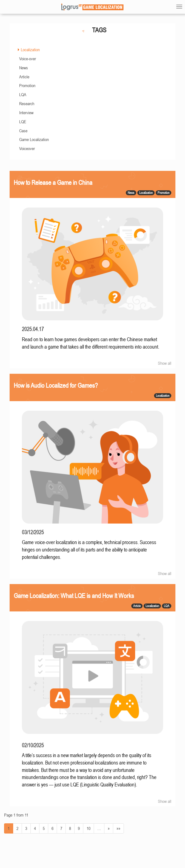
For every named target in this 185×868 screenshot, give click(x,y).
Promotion (27, 85)
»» (118, 828)
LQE (23, 122)
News (24, 68)
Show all (165, 363)
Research (27, 104)
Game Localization (34, 139)
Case (23, 131)
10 (89, 828)
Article (24, 77)
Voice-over (28, 59)
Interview (26, 113)
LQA (23, 94)
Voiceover (27, 148)
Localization (30, 50)
